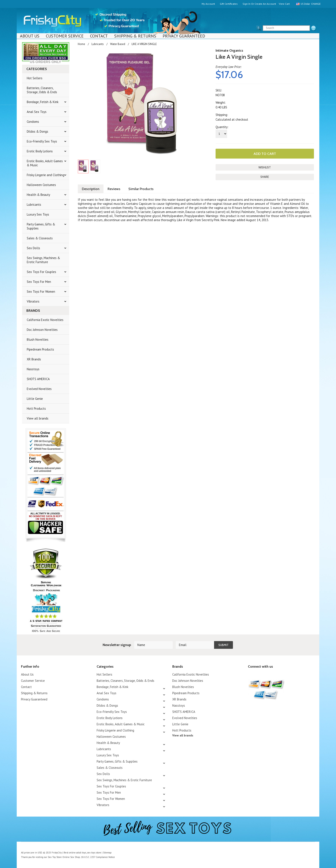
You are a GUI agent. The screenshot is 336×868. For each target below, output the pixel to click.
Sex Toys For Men (39, 282)
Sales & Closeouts (40, 238)
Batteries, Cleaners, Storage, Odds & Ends (42, 90)
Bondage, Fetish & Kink (43, 102)
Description (91, 189)
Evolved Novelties (39, 389)
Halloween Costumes (41, 185)
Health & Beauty (38, 195)
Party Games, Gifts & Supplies (41, 226)
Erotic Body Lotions (40, 151)
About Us (30, 36)
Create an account (265, 4)
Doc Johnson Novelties (42, 330)
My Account (208, 4)
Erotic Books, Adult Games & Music (45, 163)
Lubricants (34, 205)
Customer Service (65, 36)
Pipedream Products (40, 349)
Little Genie (35, 399)
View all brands (38, 418)
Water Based (118, 44)
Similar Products (141, 189)
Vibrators (33, 301)
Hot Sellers (35, 78)
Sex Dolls (33, 248)
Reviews (114, 189)
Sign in (247, 4)
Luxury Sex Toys (38, 214)
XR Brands (34, 359)
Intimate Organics (229, 50)
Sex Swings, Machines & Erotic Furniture (43, 260)
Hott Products (36, 409)
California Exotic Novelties (45, 320)
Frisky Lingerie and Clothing (46, 175)
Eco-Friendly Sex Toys (42, 141)
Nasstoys (33, 369)
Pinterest (266, 675)
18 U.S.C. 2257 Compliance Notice (98, 857)
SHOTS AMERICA (38, 379)
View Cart (284, 4)
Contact (99, 36)
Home (81, 44)
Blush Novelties (38, 340)
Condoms (33, 122)
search (313, 28)
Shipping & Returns (135, 36)
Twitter (251, 675)
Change (315, 4)
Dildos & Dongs (37, 131)
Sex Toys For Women (41, 292)
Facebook (273, 675)
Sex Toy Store (55, 857)
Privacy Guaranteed (184, 36)
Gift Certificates (229, 4)
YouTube (258, 675)
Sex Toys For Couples (41, 272)
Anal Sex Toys (37, 112)
